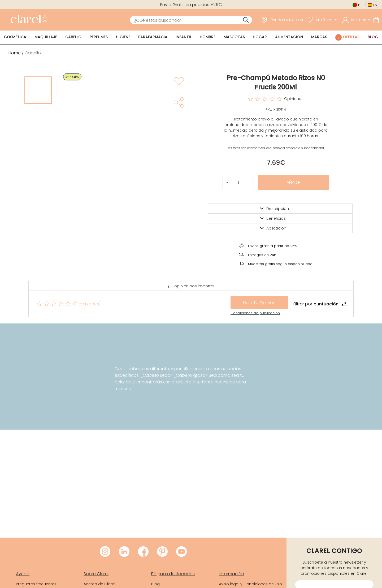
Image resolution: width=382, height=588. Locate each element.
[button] (249, 182)
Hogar (260, 37)
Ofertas (351, 37)
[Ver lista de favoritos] (323, 20)
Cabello (73, 37)
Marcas (319, 37)
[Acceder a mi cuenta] (356, 20)
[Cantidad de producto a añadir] (238, 182)
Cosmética (15, 37)
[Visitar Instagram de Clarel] (105, 552)
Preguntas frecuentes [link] (36, 584)
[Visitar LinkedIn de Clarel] (124, 552)
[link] (28, 20)
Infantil (184, 37)
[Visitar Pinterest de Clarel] (162, 552)
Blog (373, 37)
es (375, 5)
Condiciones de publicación (255, 313)
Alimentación (289, 37)
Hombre (208, 37)
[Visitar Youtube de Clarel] (181, 552)
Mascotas (234, 37)
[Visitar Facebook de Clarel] (143, 552)
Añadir (294, 182)
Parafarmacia (153, 37)
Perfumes (99, 37)
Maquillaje (46, 37)
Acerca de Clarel (99, 584)
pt (360, 5)
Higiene (123, 37)
